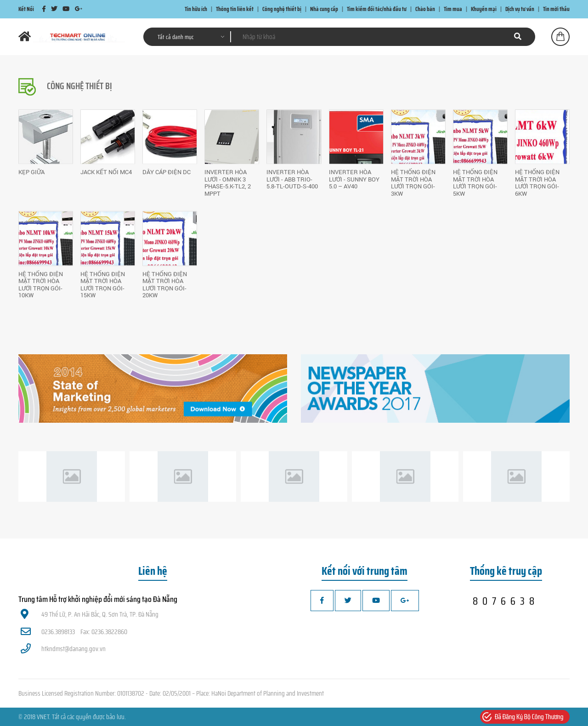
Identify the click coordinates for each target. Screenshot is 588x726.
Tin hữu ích (196, 9)
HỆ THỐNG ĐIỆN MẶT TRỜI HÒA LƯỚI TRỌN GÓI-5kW (475, 183)
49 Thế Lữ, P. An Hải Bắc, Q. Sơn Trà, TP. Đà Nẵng (90, 614)
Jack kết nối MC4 (106, 172)
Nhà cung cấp (324, 9)
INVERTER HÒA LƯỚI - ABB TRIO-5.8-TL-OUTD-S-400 (292, 179)
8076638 (506, 601)
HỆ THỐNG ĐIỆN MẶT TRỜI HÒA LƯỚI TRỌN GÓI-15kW (103, 285)
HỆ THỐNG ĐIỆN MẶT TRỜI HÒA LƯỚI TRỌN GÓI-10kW (41, 285)
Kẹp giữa (31, 172)
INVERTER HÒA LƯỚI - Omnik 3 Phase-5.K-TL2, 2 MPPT (228, 183)
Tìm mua (453, 9)
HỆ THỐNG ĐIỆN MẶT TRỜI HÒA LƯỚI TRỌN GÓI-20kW (165, 285)
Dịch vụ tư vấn (520, 9)
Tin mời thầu (556, 9)
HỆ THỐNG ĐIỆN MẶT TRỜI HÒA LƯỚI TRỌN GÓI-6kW (537, 183)
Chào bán (425, 9)
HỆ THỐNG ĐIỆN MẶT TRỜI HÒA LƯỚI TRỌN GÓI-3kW (413, 183)
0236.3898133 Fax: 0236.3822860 (74, 632)
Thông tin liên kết (235, 9)
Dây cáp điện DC (167, 172)
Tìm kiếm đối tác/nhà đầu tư (377, 9)
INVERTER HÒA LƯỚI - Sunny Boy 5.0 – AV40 (354, 179)
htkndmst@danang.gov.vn (63, 649)
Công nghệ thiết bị (282, 9)
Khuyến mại (484, 9)
